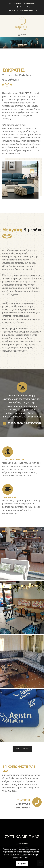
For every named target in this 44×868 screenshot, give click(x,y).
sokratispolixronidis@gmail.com (25, 10)
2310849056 (17, 3)
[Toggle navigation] (22, 35)
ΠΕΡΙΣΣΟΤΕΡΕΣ (22, 749)
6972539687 (31, 3)
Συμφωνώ (22, 863)
